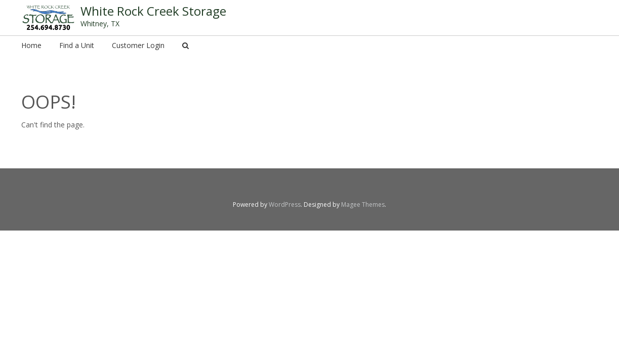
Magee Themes (363, 204)
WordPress (285, 204)
